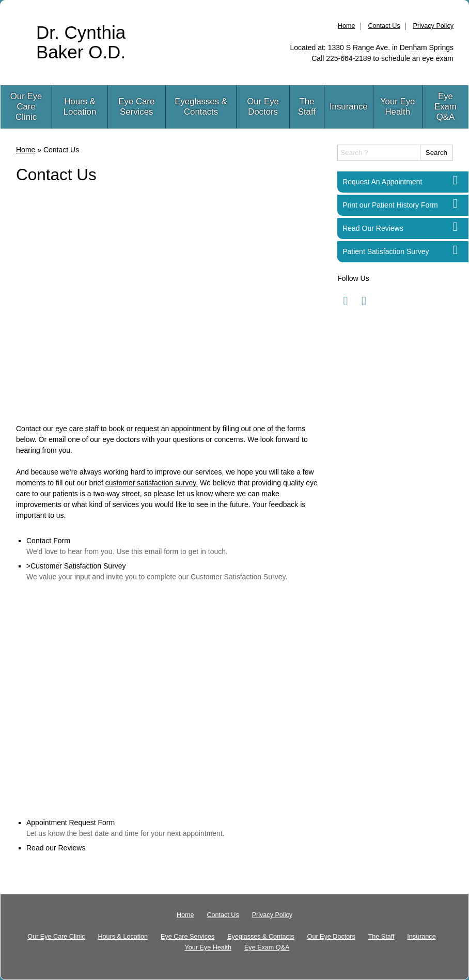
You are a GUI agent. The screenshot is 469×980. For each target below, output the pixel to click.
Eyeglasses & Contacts (201, 107)
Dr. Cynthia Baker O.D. (81, 42)
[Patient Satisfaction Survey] (455, 250)
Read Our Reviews (373, 228)
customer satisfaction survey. (152, 483)
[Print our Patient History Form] (455, 204)
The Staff (307, 107)
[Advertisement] (169, 306)
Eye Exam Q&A (445, 107)
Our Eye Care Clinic (26, 107)
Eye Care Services (136, 107)
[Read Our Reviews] (455, 227)
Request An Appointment (382, 182)
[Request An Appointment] (455, 180)
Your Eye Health (398, 107)
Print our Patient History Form (390, 205)
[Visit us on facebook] (346, 301)
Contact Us (384, 26)
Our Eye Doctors (263, 107)
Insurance (349, 107)
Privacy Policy (433, 26)
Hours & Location (80, 107)
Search (436, 153)
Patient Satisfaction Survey (386, 251)
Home (347, 26)
